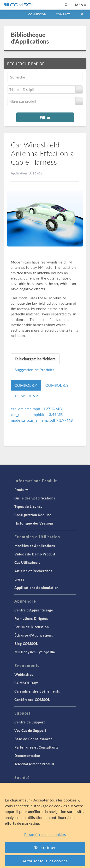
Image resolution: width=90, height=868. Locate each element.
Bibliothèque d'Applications (30, 38)
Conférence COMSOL (32, 700)
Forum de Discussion (32, 627)
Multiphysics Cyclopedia (35, 652)
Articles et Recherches (33, 571)
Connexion (37, 14)
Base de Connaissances (33, 739)
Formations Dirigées (31, 618)
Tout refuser (45, 849)
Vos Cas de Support (30, 730)
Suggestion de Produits (34, 370)
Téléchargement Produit (34, 764)
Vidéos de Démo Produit (35, 554)
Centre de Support (30, 722)
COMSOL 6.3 (57, 385)
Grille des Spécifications (35, 498)
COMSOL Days (27, 683)
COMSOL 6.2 (27, 396)
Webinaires (24, 674)
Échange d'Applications (34, 635)
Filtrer (45, 117)
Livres (19, 579)
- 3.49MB (37, 414)
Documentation (27, 756)
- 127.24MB (36, 409)
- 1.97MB (42, 420)
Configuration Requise (33, 515)
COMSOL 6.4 (26, 385)
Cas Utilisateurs (27, 562)
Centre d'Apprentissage (34, 610)
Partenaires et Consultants (36, 747)
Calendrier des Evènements (37, 691)
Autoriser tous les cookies (45, 862)
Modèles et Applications (35, 546)
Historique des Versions (34, 523)
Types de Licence (29, 506)
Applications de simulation (37, 588)
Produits (21, 490)
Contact (63, 14)
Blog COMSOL (26, 644)
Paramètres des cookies (45, 836)
